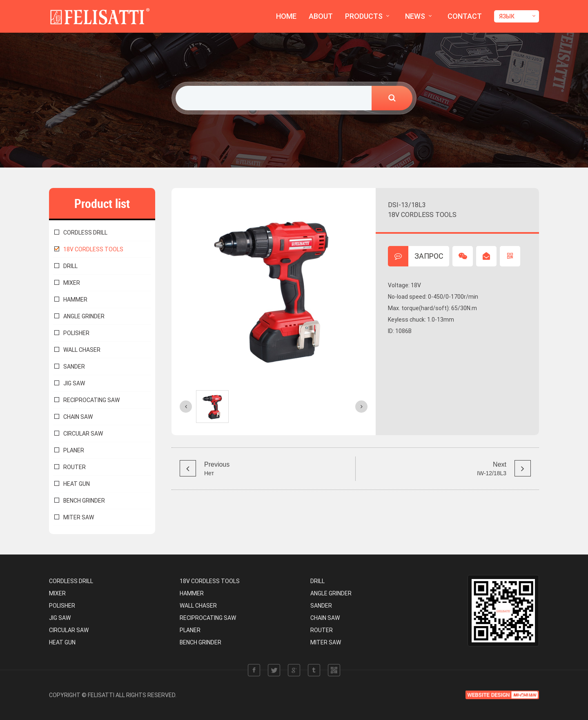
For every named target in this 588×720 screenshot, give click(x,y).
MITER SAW (79, 517)
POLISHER (76, 333)
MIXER (72, 283)
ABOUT (321, 16)
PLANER (74, 450)
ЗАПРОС (416, 256)
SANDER (74, 367)
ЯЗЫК (507, 16)
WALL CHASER (82, 350)
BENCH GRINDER (84, 501)
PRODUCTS (364, 16)
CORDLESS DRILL (85, 233)
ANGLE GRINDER (84, 316)
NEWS (415, 16)
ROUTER (75, 467)
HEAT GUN (77, 484)
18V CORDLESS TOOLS (93, 249)
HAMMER (75, 300)
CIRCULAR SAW (83, 434)
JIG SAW (74, 383)
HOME (286, 16)
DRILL (70, 266)
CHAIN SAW (78, 417)
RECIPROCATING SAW (91, 400)
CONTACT (465, 16)
